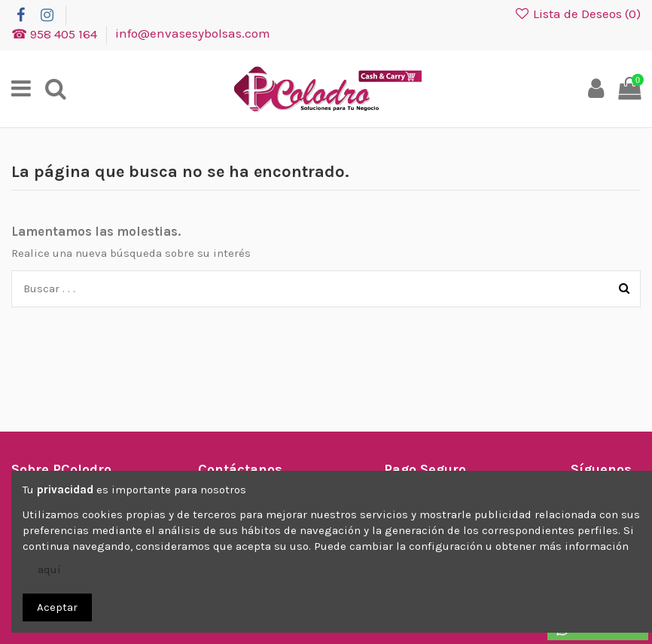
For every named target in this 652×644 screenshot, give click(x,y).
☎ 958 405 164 (56, 33)
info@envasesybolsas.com (193, 33)
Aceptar (57, 607)
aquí (49, 569)
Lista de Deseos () (577, 14)
